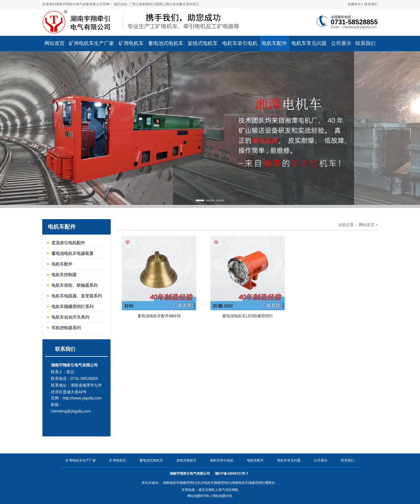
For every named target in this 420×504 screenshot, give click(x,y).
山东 (173, 4)
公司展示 (321, 460)
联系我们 (371, 4)
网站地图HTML (199, 496)
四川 (152, 4)
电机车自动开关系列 (70, 317)
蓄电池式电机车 (151, 460)
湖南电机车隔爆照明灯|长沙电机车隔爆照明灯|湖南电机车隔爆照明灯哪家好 (219, 483)
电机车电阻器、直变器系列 (77, 296)
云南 (139, 4)
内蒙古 (181, 4)
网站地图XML (223, 496)
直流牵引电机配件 (68, 243)
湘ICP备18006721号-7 (232, 474)
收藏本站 (354, 4)
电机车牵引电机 (222, 460)
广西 (132, 4)
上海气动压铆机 (227, 490)
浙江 (196, 4)
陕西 (159, 4)
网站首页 (367, 225)
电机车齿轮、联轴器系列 (75, 285)
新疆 (146, 4)
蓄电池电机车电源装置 (72, 253)
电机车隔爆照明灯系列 (72, 307)
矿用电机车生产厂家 (81, 460)
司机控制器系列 (66, 328)
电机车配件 (62, 264)
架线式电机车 (187, 460)
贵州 (189, 4)
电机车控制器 (64, 275)
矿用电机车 (118, 460)
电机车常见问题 (289, 460)
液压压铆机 (207, 490)
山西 (166, 4)
